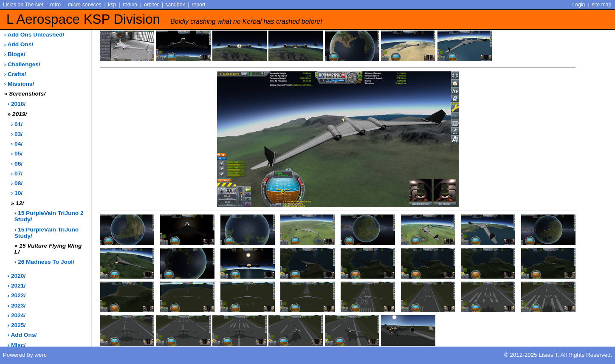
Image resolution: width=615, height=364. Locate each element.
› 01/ (17, 124)
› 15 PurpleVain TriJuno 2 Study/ (49, 216)
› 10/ (17, 193)
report (198, 5)
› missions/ (19, 84)
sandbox (175, 5)
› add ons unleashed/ (34, 35)
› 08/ (17, 183)
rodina (130, 5)
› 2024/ (17, 315)
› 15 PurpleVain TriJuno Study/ (47, 233)
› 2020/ (17, 276)
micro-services (85, 5)
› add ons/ (19, 44)
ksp (112, 5)
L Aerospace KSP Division (164, 19)
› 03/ (17, 134)
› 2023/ (17, 306)
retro (55, 5)
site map (601, 5)
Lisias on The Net (23, 5)
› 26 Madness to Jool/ (44, 262)
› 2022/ (17, 295)
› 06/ (17, 164)
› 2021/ (17, 286)
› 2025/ (17, 325)
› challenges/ (22, 64)
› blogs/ (15, 54)
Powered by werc (25, 355)
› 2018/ (17, 104)
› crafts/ (15, 74)
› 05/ (17, 154)
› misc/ (17, 345)
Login (579, 5)
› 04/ (17, 144)
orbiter (151, 5)
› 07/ (17, 174)
